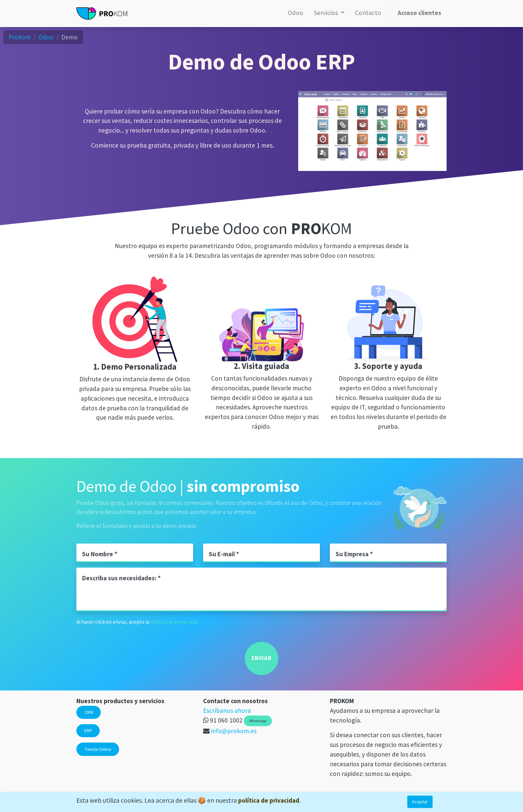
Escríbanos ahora (227, 710)
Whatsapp (258, 721)
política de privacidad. (175, 622)
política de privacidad (269, 800)
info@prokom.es (234, 731)
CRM (89, 712)
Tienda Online (98, 749)
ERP (88, 731)
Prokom (20, 37)
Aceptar (420, 802)
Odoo (46, 37)
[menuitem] (296, 14)
